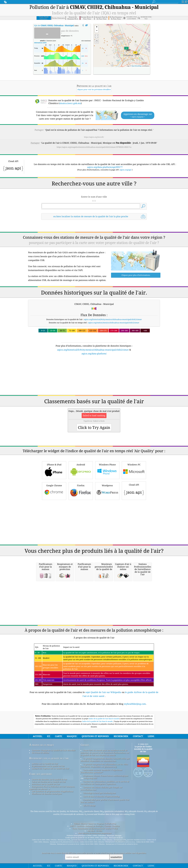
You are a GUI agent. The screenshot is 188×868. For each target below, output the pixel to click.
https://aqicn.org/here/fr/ (94, 137)
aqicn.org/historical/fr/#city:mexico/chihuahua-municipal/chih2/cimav (93, 350)
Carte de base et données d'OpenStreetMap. (101, 796)
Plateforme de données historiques (47, 794)
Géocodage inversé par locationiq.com (99, 793)
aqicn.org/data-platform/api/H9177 (105, 167)
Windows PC (134, 470)
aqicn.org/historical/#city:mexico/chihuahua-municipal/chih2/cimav (113, 319)
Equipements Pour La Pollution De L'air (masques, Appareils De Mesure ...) (52, 788)
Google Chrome (54, 491)
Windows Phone (107, 470)
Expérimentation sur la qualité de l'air (48, 766)
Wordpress (107, 491)
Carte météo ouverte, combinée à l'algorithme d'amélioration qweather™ (101, 771)
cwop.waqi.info (90, 778)
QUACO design (89, 805)
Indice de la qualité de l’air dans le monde (98, 721)
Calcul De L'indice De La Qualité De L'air (49, 782)
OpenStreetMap (137, 66)
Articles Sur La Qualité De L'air (45, 764)
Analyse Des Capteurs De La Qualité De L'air (50, 768)
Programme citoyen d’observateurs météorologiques (106, 776)
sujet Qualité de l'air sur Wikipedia (104, 692)
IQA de (54, 25)
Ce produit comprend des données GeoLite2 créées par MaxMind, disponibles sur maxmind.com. (105, 760)
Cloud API (134, 490)
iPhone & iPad (54, 470)
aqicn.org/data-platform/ (94, 354)
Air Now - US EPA (95, 831)
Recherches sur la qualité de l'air (49, 758)
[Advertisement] (94, 376)
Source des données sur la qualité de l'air (49, 779)
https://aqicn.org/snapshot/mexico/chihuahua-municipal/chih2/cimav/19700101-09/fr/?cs (94, 147)
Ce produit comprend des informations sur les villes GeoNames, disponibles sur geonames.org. (104, 765)
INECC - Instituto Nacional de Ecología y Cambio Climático (95, 826)
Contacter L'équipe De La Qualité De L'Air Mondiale (54, 750)
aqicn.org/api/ (126, 170)
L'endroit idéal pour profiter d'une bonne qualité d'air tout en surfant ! (105, 801)
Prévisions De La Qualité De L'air (46, 784)
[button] (135, 54)
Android (81, 470)
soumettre (116, 857)
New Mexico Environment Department (95, 833)
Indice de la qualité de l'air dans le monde (104, 719)
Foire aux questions (41, 774)
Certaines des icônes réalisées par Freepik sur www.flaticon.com (101, 788)
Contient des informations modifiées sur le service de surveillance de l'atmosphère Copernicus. (105, 783)
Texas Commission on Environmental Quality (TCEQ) (95, 828)
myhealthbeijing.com (135, 704)
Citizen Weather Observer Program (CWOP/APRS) (95, 824)
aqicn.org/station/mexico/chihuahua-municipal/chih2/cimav (114, 323)
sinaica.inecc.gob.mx (70, 103)
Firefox (81, 491)
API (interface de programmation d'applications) (52, 791)
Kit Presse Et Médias (40, 753)
